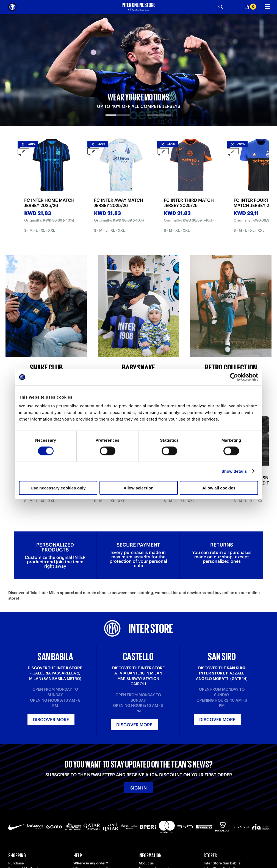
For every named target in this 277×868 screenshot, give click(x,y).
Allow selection (138, 488)
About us (146, 863)
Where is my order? (91, 863)
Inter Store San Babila (222, 863)
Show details (234, 471)
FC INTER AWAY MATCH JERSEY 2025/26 (119, 203)
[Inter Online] (12, 7)
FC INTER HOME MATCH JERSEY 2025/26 (49, 203)
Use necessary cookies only (58, 488)
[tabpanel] (138, 70)
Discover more (51, 719)
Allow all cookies (219, 488)
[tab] (118, 120)
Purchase (16, 863)
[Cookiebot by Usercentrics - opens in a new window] (234, 377)
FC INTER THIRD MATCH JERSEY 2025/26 (189, 203)
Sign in (138, 788)
